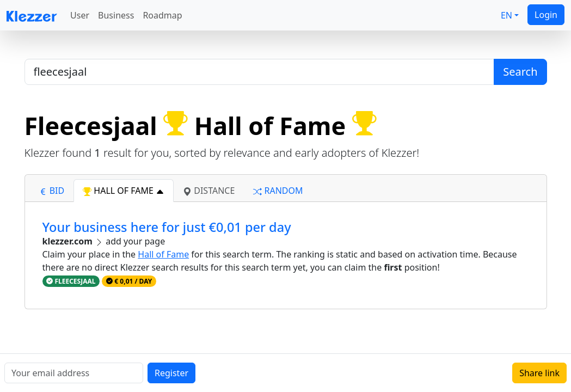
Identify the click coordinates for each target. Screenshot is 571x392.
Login (546, 15)
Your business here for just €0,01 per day (167, 227)
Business (116, 15)
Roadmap (162, 15)
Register (171, 373)
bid (52, 191)
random (278, 191)
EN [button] (506, 15)
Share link (539, 373)
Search (520, 72)
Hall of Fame (163, 254)
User (80, 15)
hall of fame (124, 191)
